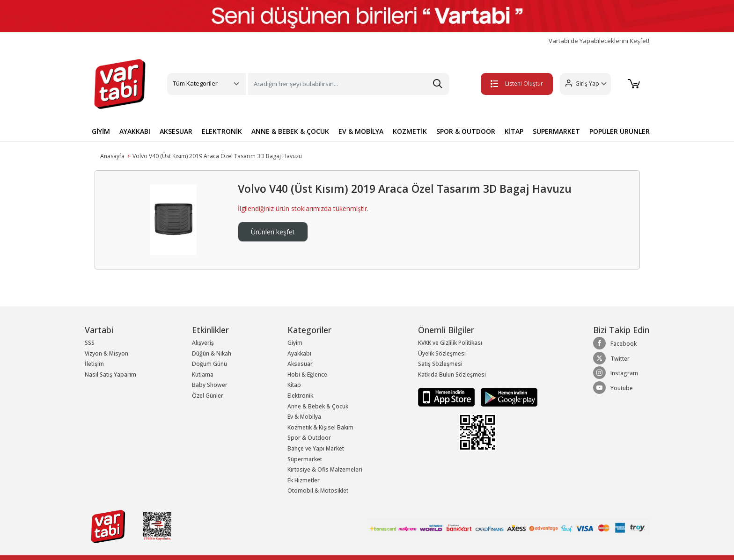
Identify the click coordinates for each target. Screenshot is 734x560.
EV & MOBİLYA (361, 131)
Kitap (294, 385)
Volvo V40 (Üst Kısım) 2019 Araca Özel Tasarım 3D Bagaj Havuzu (217, 156)
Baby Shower (210, 385)
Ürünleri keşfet (273, 232)
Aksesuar (300, 364)
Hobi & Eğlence (307, 375)
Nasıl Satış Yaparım (110, 375)
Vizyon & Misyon (106, 353)
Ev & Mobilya (304, 417)
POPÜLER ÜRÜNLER (620, 131)
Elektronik (300, 396)
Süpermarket (305, 459)
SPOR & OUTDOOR (466, 131)
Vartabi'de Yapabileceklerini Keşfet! (599, 41)
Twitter (611, 358)
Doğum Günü (209, 364)
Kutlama (203, 375)
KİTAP (514, 131)
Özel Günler (208, 396)
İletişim (94, 364)
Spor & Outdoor (309, 438)
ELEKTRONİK (222, 131)
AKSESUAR (176, 131)
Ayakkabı (299, 353)
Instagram (616, 373)
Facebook (615, 343)
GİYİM (101, 131)
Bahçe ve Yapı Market (316, 448)
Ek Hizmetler (304, 480)
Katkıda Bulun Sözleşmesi (452, 375)
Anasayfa (112, 156)
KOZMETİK (410, 131)
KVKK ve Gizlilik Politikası (450, 343)
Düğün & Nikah (212, 353)
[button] (585, 84)
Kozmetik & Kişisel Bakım (320, 427)
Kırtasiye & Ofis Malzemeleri (325, 469)
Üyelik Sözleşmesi (442, 353)
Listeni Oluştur (516, 84)
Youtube (613, 388)
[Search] (349, 84)
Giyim (295, 343)
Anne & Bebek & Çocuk (318, 406)
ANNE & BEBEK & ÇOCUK (290, 131)
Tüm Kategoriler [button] (195, 83)
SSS (90, 343)
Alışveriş (203, 343)
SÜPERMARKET (556, 131)
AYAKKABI (135, 131)
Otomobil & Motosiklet (318, 491)
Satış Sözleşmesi (440, 364)
